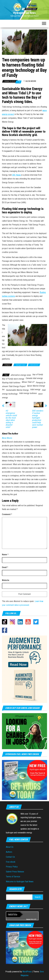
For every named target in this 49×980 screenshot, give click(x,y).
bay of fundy (38, 374)
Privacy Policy (12, 867)
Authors (9, 852)
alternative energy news (21, 375)
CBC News (17, 175)
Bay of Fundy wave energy (13, 379)
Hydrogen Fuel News (24, 13)
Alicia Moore (31, 81)
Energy (28, 919)
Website (6, 580)
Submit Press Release (15, 872)
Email (5, 567)
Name (5, 555)
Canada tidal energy (34, 378)
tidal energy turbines (28, 393)
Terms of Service (13, 877)
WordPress (27, 972)
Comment (7, 514)
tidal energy (35, 389)
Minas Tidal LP (28, 382)
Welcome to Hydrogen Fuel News (20, 882)
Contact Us (10, 857)
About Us (10, 847)
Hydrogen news (20, 365)
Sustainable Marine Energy (17, 390)
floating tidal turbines (11, 383)
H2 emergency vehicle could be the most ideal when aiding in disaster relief (11, 419)
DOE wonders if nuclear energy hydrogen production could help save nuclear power (38, 419)
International (34, 365)
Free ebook (11, 862)
